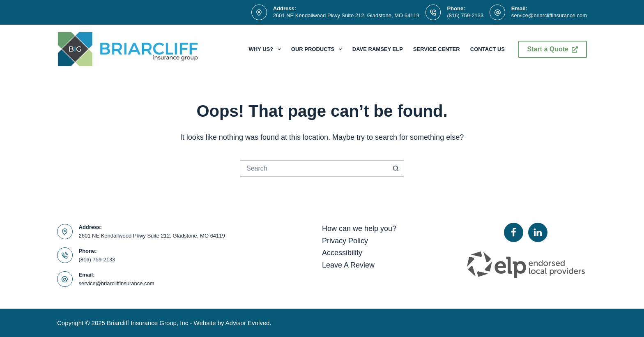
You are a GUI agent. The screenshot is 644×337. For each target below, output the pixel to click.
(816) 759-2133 (465, 15)
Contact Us (488, 49)
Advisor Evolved (248, 323)
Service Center (437, 49)
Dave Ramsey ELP (378, 49)
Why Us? (266, 49)
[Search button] (396, 168)
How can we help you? (359, 229)
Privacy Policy (345, 241)
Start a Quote (553, 49)
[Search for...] (314, 168)
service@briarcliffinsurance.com (549, 15)
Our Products (318, 49)
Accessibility (342, 253)
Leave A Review (348, 265)
